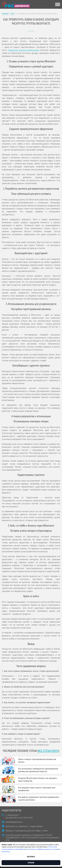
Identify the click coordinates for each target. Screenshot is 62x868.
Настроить (31, 857)
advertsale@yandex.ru (14, 822)
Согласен (31, 863)
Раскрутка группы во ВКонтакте (24, 50)
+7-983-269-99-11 (13, 815)
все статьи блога (48, 751)
